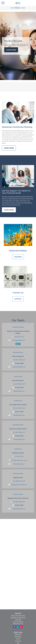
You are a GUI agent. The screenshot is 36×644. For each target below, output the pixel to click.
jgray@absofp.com (19, 391)
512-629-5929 (16, 460)
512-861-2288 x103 (19, 360)
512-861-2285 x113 (19, 432)
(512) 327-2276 (19, 337)
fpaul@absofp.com (19, 415)
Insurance (18, 641)
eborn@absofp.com (19, 464)
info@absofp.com (18, 624)
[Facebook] (19, 344)
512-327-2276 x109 (19, 384)
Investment (18, 637)
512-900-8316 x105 (19, 481)
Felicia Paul (18, 401)
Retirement (18, 634)
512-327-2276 (19, 456)
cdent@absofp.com (19, 439)
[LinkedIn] (17, 344)
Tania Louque (18, 494)
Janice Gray (18, 376)
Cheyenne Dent (18, 425)
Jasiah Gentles (18, 474)
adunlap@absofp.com (19, 340)
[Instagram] (21, 627)
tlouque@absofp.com (19, 509)
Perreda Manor (18, 352)
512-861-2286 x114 (19, 502)
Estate (18, 639)
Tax (18, 643)
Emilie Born (18, 449)
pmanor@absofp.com (19, 367)
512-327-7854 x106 (19, 408)
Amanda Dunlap (18, 327)
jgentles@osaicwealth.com (19, 485)
